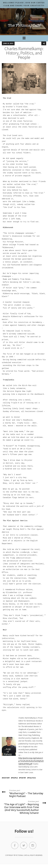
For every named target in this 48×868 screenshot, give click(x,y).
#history (6, 778)
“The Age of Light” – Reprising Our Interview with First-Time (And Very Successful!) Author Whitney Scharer (24, 807)
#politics (31, 778)
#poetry (22, 778)
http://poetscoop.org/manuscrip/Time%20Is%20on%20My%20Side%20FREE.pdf (31, 761)
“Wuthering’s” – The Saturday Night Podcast (24, 793)
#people (14, 778)
